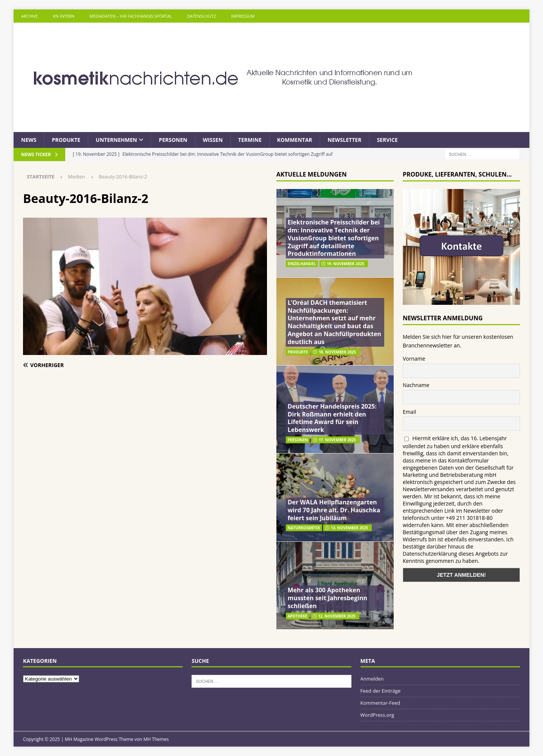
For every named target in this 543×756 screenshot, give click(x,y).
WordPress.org (377, 715)
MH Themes (156, 739)
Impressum (243, 16)
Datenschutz (202, 16)
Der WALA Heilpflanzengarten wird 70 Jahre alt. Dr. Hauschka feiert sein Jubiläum (334, 510)
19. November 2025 (346, 264)
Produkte (66, 140)
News (29, 140)
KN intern (64, 16)
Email (410, 412)
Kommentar (295, 140)
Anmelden (372, 679)
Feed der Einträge (381, 691)
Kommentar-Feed (380, 703)
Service (387, 140)
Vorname (414, 359)
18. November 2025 (337, 352)
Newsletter (345, 140)
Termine (250, 140)
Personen (173, 140)
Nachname (416, 385)
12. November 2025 (337, 616)
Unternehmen (117, 140)
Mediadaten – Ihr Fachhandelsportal (131, 16)
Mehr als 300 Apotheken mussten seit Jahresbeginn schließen (327, 598)
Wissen (213, 140)
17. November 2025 (337, 440)
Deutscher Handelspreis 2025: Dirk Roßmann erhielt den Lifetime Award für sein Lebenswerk (332, 418)
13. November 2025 (349, 528)
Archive (30, 16)
